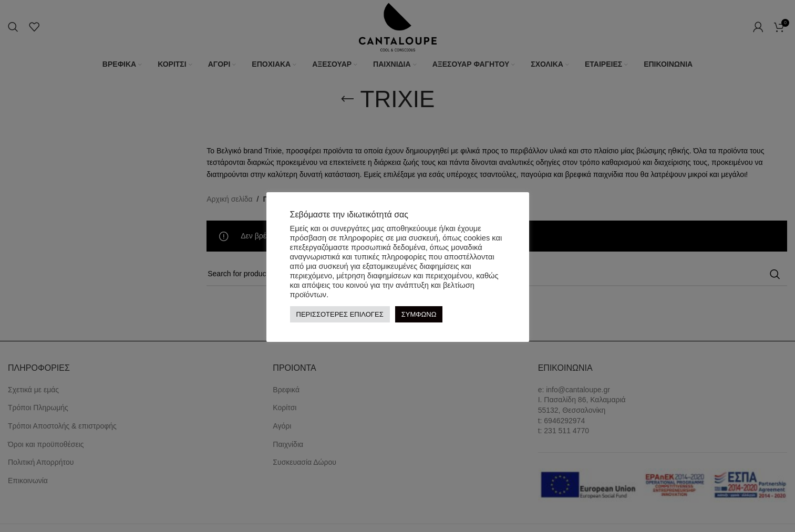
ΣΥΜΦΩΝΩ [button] (419, 314)
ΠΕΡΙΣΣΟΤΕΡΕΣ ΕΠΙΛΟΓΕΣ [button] (340, 314)
